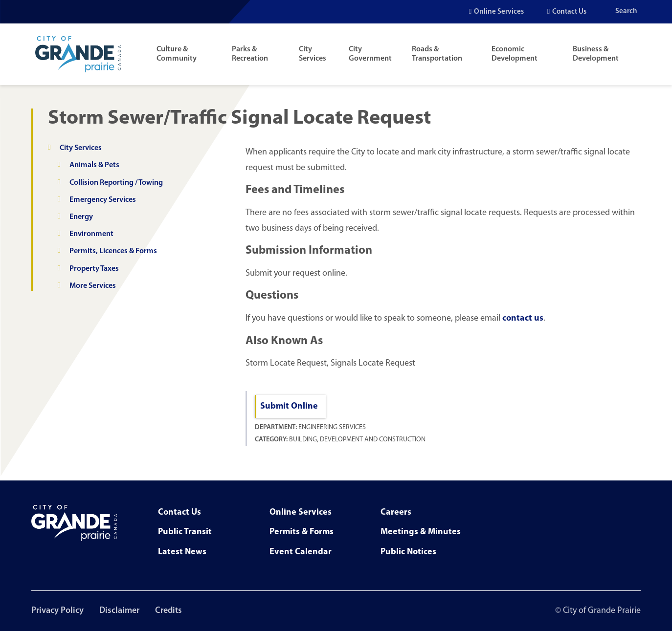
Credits (168, 611)
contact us (523, 318)
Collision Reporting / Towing (116, 183)
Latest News (182, 552)
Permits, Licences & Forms (113, 251)
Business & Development (596, 54)
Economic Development (515, 54)
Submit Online (289, 406)
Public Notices (408, 552)
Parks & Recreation (250, 54)
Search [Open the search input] (626, 11)
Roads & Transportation (437, 54)
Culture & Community (177, 54)
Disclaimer (119, 611)
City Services (313, 54)
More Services (93, 286)
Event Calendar (301, 552)
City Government (370, 54)
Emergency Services (103, 200)
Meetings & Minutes (421, 532)
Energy (81, 217)
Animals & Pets (94, 165)
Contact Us (569, 12)
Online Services (499, 12)
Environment (91, 234)
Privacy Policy (57, 611)
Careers (396, 512)
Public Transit (185, 532)
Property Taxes (94, 269)
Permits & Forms (302, 532)
